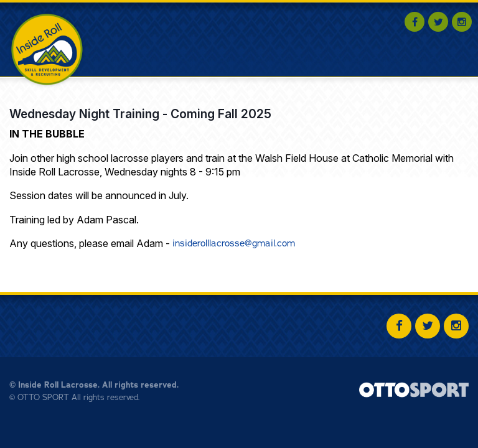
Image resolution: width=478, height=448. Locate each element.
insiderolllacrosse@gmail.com (234, 243)
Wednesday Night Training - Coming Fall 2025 (140, 114)
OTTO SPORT (43, 397)
